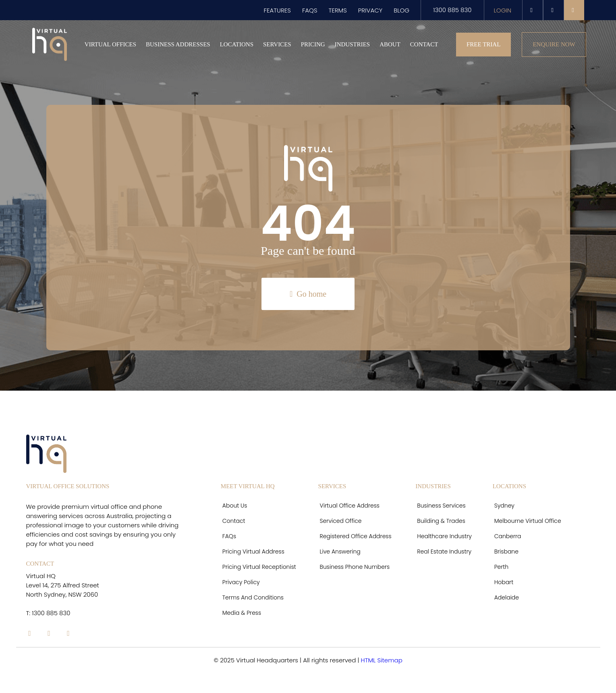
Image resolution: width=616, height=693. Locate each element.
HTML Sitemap (381, 660)
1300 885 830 (452, 10)
